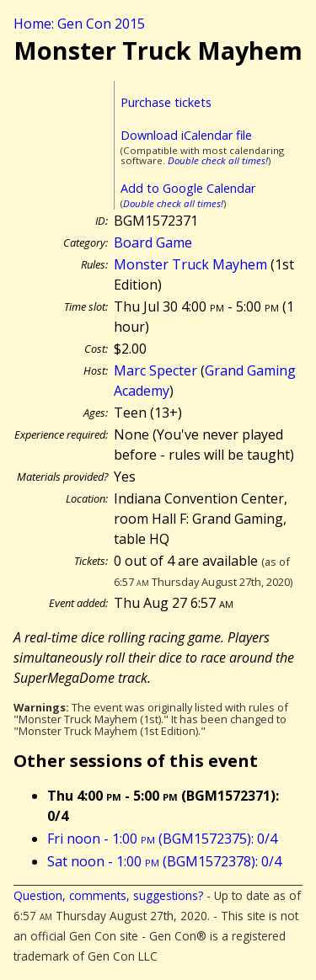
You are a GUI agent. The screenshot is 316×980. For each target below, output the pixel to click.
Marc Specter (155, 370)
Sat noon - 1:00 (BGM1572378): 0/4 (164, 861)
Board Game (153, 242)
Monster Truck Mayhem (190, 264)
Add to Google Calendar (188, 188)
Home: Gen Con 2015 (79, 24)
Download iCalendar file (186, 135)
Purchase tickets (166, 102)
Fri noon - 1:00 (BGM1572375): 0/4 (162, 839)
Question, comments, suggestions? (108, 895)
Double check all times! (218, 160)
